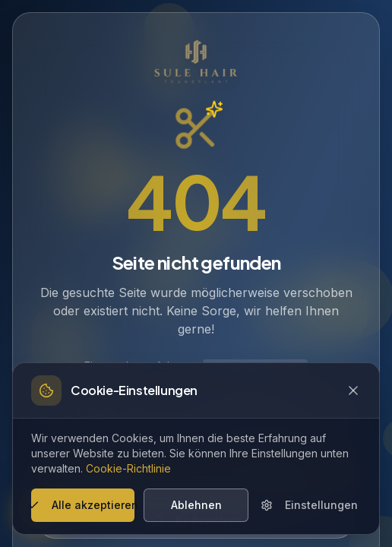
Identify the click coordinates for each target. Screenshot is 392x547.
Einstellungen (309, 505)
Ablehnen (196, 505)
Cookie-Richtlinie (128, 468)
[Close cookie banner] (353, 390)
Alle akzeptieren (83, 505)
